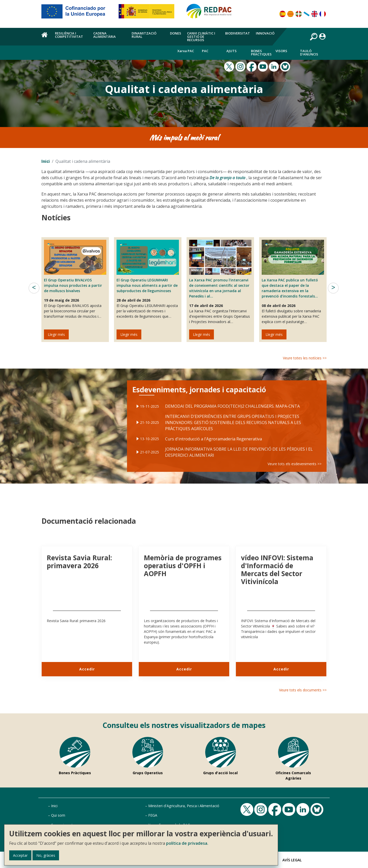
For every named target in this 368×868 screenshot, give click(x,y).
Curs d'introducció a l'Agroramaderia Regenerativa (216, 437)
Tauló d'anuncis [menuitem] (309, 53)
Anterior (34, 288)
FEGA (153, 815)
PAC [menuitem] (205, 51)
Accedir (87, 669)
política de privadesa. (187, 843)
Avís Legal (292, 860)
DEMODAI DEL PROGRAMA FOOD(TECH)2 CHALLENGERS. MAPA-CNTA (232, 409)
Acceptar (20, 855)
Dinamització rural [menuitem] (144, 35)
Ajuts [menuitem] (232, 51)
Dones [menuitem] (176, 33)
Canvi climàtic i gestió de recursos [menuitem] (201, 37)
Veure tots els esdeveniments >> (283, 458)
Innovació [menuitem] (265, 33)
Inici (46, 161)
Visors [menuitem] (281, 51)
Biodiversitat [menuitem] (238, 33)
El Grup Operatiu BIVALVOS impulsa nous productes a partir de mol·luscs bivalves (73, 285)
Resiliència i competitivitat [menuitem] (69, 35)
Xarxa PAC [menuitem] (186, 51)
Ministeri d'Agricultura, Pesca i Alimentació (184, 806)
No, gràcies (46, 855)
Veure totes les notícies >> (305, 358)
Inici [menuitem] (45, 38)
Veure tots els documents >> (303, 690)
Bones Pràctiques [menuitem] (261, 53)
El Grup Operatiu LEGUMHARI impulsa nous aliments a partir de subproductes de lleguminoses (147, 285)
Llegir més (56, 334)
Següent (333, 288)
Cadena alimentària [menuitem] (105, 35)
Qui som (58, 815)
